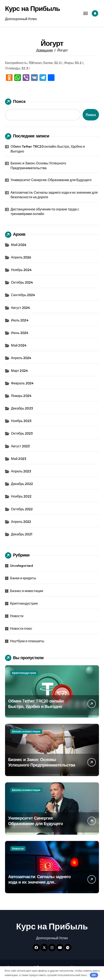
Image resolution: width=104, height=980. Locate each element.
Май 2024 (19, 345)
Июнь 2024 (20, 333)
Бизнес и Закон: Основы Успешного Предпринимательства (38, 165)
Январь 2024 (21, 396)
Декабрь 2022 (22, 484)
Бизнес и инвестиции (27, 591)
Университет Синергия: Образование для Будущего (51, 180)
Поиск (15, 102)
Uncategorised (21, 565)
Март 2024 (19, 371)
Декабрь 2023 (22, 408)
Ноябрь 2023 (21, 421)
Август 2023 (20, 446)
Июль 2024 (20, 320)
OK (94, 975)
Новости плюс (21, 628)
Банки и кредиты (23, 578)
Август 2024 (20, 308)
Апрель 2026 (21, 257)
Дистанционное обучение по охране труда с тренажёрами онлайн (45, 211)
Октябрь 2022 (22, 509)
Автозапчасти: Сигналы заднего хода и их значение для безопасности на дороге (54, 195)
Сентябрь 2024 (23, 295)
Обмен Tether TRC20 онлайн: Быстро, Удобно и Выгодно (48, 149)
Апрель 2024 (21, 358)
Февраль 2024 (22, 383)
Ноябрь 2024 (21, 270)
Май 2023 (19, 459)
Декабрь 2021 (22, 534)
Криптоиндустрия (24, 603)
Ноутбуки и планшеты (27, 641)
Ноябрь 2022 (21, 496)
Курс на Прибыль (32, 8)
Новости (17, 616)
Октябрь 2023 (22, 433)
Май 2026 (19, 245)
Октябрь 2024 (22, 282)
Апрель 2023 (21, 471)
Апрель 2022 (21, 522)
